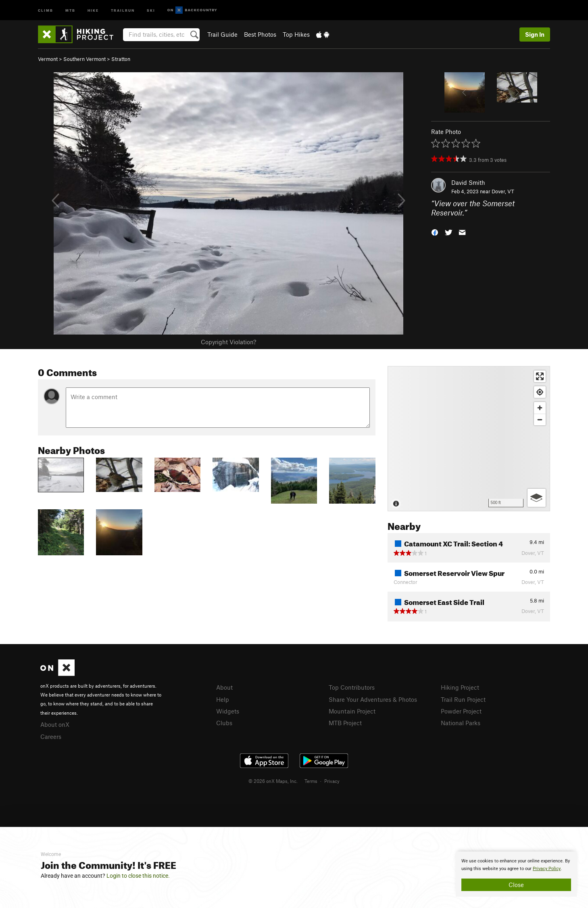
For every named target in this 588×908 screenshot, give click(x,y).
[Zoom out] (540, 419)
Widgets (228, 711)
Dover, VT (503, 191)
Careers (51, 736)
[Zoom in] (540, 408)
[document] (516, 874)
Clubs (224, 723)
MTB (70, 10)
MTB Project (345, 723)
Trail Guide (222, 34)
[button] (435, 231)
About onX (55, 724)
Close (516, 885)
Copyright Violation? (228, 342)
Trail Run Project (463, 699)
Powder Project (461, 711)
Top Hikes (296, 34)
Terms (311, 781)
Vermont (48, 59)
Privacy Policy (547, 869)
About (224, 687)
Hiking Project (460, 687)
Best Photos (260, 34)
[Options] (537, 498)
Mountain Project (352, 711)
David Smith (468, 182)
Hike (93, 10)
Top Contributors (352, 687)
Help (223, 699)
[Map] (469, 439)
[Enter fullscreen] (540, 376)
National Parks (461, 723)
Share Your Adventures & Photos (373, 699)
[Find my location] (540, 392)
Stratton (121, 59)
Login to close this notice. (138, 876)
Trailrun (123, 10)
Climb (46, 10)
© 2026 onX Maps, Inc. (273, 781)
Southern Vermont (84, 59)
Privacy (332, 781)
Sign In (535, 34)
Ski (151, 10)
